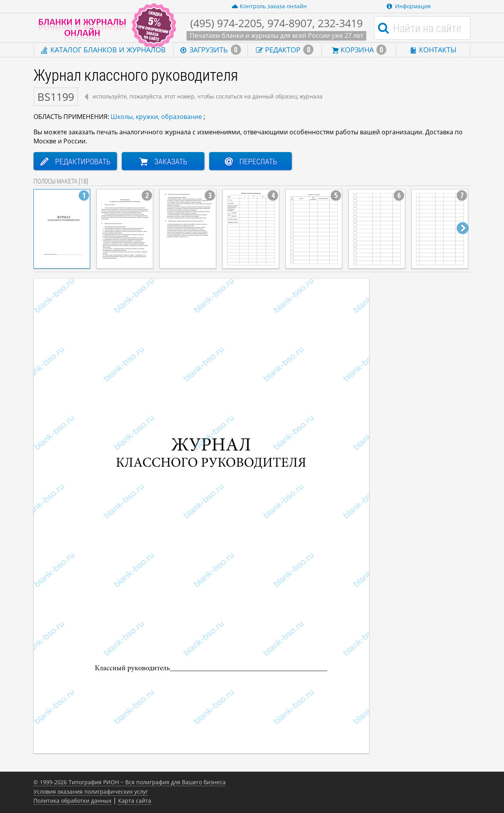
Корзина (359, 50)
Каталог (104, 49)
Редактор (285, 50)
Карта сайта (135, 801)
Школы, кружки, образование (156, 117)
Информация (409, 6)
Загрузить (211, 50)
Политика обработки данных (72, 801)
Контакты (433, 49)
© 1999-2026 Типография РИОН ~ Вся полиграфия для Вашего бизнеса (130, 782)
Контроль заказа (269, 6)
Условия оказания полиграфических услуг (91, 792)
